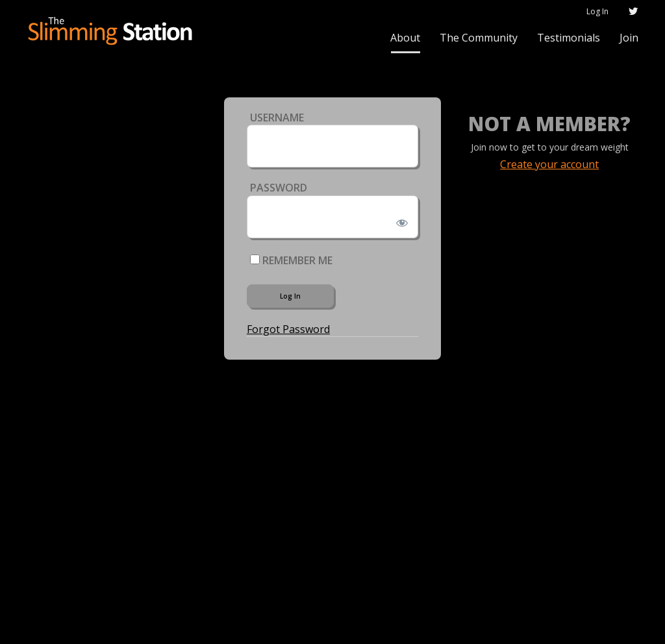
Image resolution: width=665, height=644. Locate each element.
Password (279, 188)
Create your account (549, 164)
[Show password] (400, 220)
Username (277, 118)
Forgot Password (288, 329)
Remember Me (291, 260)
